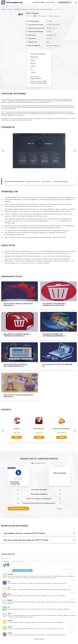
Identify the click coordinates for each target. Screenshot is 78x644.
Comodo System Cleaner (60, 181)
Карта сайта (50, 2)
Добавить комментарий (23, 571)
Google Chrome (54, 221)
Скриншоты (34, 57)
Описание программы (38, 54)
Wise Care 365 (46, 181)
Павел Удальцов (36, 78)
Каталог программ (39, 2)
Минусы (33, 63)
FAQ (32, 69)
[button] (38, 172)
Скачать (33, 66)
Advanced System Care (33, 181)
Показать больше (39, 639)
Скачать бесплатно (17, 509)
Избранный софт (64, 2)
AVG (48, 42)
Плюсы (33, 60)
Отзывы (33, 72)
